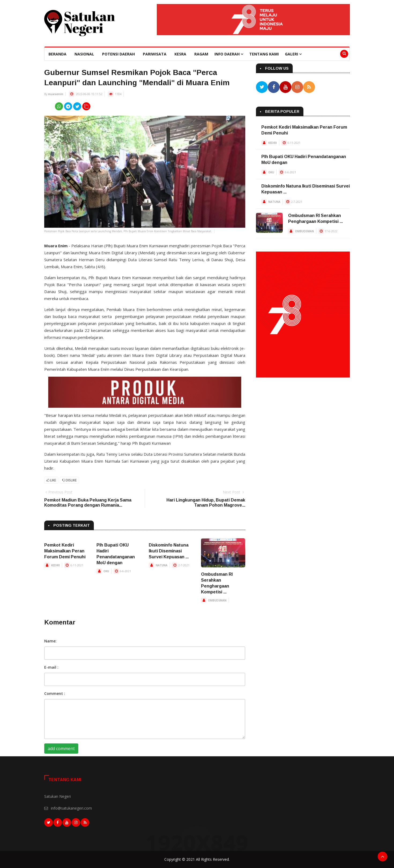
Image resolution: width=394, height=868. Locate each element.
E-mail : (51, 667)
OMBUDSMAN (217, 600)
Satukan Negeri (57, 796)
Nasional (84, 54)
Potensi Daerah (118, 54)
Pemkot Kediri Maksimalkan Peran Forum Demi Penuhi (65, 551)
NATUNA (162, 565)
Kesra (180, 54)
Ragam (201, 54)
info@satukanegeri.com (71, 808)
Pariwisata (155, 54)
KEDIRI (55, 565)
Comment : (55, 693)
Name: (50, 641)
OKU (106, 571)
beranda (57, 54)
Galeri (293, 54)
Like (51, 480)
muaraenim (56, 94)
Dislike (69, 480)
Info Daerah (229, 54)
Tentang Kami (264, 54)
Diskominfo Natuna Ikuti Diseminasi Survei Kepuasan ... (169, 551)
